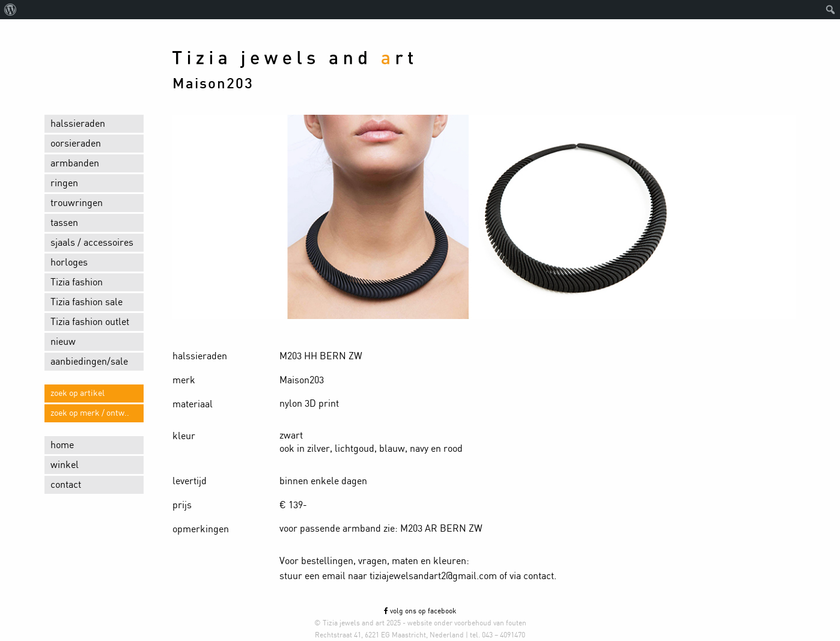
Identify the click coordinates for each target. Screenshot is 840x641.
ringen (64, 183)
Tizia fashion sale (87, 302)
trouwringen (77, 203)
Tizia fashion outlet (90, 322)
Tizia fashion (77, 282)
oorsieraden (76, 144)
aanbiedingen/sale (89, 362)
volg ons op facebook (420, 611)
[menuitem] (11, 10)
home (62, 445)
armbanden (75, 163)
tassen (64, 223)
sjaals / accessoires (92, 243)
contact (66, 485)
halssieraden (78, 124)
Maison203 (213, 84)
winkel (65, 465)
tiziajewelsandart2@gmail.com (433, 576)
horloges (69, 263)
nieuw (63, 342)
